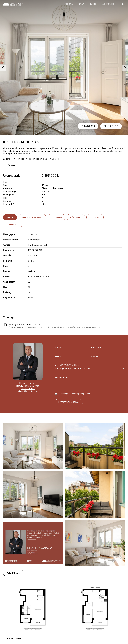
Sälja (81, 4)
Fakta (10, 217)
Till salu (69, 4)
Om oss (93, 4)
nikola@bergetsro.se (28, 391)
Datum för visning (90, 367)
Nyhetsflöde (108, 4)
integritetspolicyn (82, 394)
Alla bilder (88, 126)
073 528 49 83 (28, 388)
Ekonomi (95, 217)
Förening (76, 217)
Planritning (111, 126)
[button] (59, 131)
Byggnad (56, 217)
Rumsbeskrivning (32, 217)
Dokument (13, 224)
